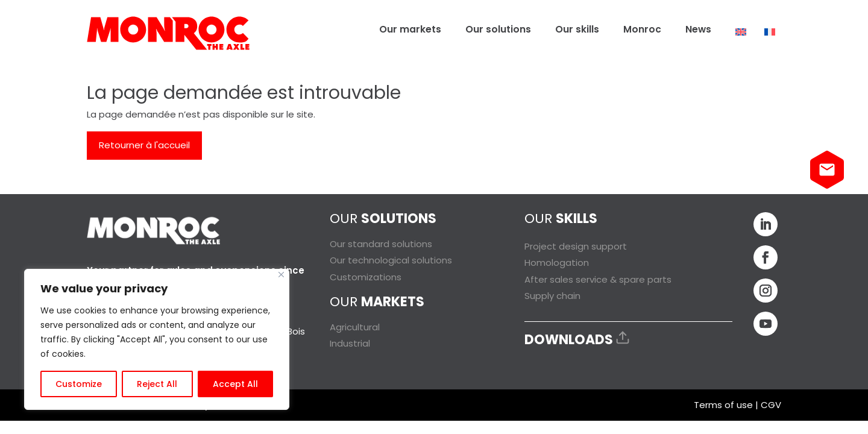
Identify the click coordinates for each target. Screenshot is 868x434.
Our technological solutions (391, 260)
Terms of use (723, 405)
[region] (157, 339)
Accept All (235, 384)
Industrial (350, 343)
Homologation (557, 263)
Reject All (157, 384)
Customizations (366, 277)
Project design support (576, 246)
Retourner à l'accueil (144, 145)
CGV (771, 405)
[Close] (281, 275)
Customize (79, 384)
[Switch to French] (770, 32)
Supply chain (552, 296)
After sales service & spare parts (598, 279)
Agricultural (355, 327)
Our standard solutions (381, 244)
